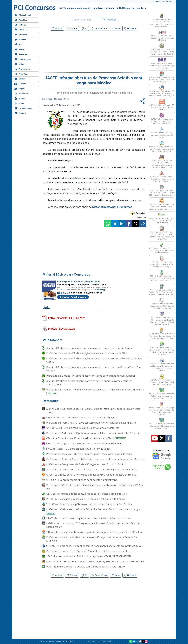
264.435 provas (126, 8)
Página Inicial (23, 15)
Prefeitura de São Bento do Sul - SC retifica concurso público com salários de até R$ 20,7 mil (95, 487)
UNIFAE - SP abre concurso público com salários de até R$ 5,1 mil (82, 417)
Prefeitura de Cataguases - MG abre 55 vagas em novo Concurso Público (86, 464)
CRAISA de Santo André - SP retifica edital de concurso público (86, 438)
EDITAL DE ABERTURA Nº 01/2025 (67, 318)
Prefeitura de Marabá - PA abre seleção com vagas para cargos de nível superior (91, 376)
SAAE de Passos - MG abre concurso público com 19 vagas (78, 449)
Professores (22, 69)
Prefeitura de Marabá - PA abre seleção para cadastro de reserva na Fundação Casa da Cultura (94, 360)
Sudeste (20, 39)
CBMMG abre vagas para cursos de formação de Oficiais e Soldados (84, 444)
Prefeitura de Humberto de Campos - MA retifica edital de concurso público (88, 551)
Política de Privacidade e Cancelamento (57, 641)
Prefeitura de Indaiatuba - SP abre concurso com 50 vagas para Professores (162, 77)
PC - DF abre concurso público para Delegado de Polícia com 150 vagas (86, 499)
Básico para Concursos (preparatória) (78, 282)
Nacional (21, 34)
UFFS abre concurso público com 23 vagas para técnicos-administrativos (87, 494)
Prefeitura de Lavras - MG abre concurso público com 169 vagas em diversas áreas (92, 469)
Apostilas (21, 20)
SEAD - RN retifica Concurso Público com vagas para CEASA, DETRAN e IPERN (89, 556)
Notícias (20, 25)
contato (141, 8)
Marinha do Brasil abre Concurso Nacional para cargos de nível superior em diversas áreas (93, 411)
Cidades (20, 83)
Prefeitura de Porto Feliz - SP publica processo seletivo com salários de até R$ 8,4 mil (93, 433)
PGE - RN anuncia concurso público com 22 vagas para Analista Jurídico (86, 567)
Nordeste (21, 54)
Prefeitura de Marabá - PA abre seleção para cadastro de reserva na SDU (87, 353)
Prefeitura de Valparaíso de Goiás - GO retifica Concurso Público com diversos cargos (93, 511)
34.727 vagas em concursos (75, 8)
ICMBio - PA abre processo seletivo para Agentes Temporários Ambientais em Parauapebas (89, 383)
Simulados (21, 93)
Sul (18, 44)
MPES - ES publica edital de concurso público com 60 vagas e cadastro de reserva (91, 475)
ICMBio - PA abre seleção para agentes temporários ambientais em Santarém (89, 348)
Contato (20, 113)
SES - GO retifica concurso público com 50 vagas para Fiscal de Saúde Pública (89, 504)
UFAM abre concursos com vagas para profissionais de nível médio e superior (89, 518)
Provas (20, 98)
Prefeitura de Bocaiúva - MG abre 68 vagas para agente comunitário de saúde (89, 454)
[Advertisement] (71, 52)
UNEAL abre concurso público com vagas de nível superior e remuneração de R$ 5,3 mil (95, 532)
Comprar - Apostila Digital (73, 297)
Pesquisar (110, 20)
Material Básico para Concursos (112, 207)
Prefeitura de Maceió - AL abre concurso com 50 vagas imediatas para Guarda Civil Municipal (92, 539)
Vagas (19, 88)
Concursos (21, 30)
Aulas (19, 103)
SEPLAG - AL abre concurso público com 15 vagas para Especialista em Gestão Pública (94, 546)
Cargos (20, 79)
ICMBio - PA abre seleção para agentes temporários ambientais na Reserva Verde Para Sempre (94, 369)
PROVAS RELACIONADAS (62, 329)
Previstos (21, 74)
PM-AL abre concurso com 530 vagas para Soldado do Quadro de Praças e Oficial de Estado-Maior (93, 525)
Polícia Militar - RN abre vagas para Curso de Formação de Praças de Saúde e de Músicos (96, 561)
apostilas (98, 8)
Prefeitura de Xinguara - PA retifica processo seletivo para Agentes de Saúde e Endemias (95, 391)
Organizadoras (23, 108)
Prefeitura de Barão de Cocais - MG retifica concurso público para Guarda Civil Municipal (96, 459)
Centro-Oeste (23, 59)
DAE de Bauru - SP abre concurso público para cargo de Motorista (83, 428)
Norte (19, 49)
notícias (110, 8)
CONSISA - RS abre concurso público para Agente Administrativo (82, 480)
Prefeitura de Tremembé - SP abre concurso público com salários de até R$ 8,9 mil (92, 423)
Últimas (20, 64)
